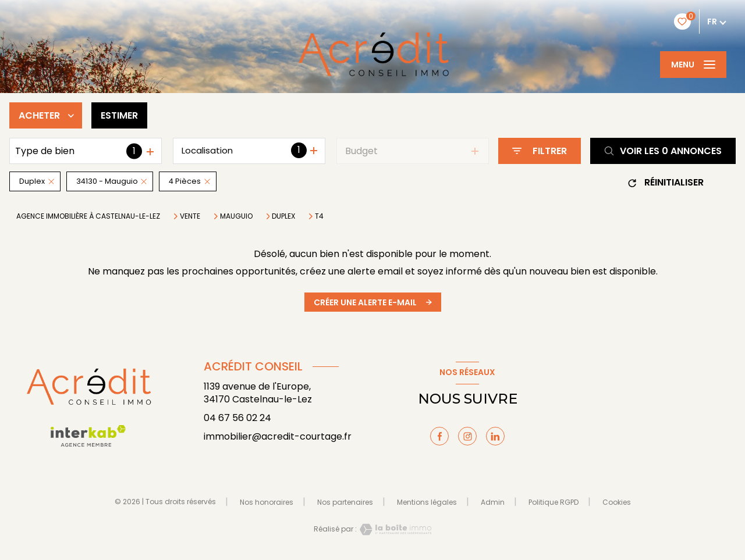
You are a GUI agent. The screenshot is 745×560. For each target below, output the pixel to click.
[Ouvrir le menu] (693, 65)
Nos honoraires (267, 502)
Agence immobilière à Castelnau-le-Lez (88, 216)
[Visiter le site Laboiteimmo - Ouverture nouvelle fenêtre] (394, 529)
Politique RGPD (554, 502)
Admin (493, 502)
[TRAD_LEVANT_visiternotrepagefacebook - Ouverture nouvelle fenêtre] (439, 436)
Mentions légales (427, 502)
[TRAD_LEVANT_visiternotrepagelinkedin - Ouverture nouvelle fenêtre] (495, 436)
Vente (190, 216)
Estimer (119, 115)
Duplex (283, 216)
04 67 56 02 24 (237, 418)
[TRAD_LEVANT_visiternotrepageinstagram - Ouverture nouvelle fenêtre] (467, 436)
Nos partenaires (345, 502)
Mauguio (236, 216)
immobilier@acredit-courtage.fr (278, 436)
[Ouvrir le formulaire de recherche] (540, 151)
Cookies (617, 502)
